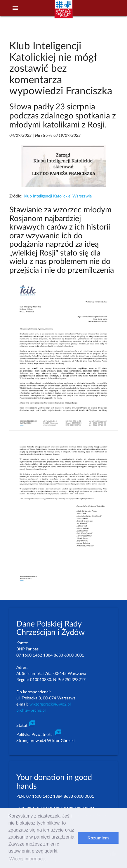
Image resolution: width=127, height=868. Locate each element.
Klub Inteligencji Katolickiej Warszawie (58, 196)
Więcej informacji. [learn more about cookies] (28, 859)
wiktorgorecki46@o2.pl (50, 704)
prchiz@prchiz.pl (31, 710)
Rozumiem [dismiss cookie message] (98, 838)
